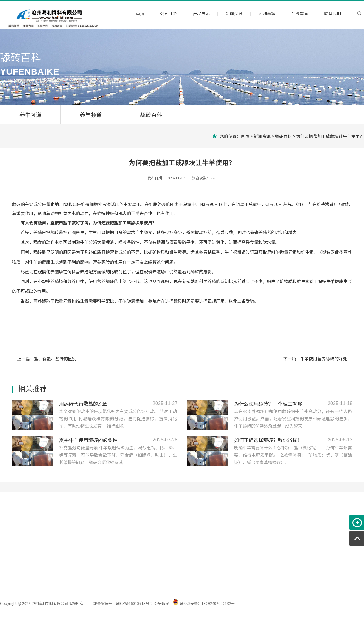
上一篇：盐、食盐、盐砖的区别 (47, 359)
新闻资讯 (234, 13)
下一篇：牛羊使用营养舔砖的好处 (315, 359)
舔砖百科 (151, 114)
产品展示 (201, 13)
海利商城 (267, 13)
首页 (140, 13)
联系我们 (332, 13)
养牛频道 (30, 114)
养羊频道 (91, 114)
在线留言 (300, 13)
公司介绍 (169, 13)
